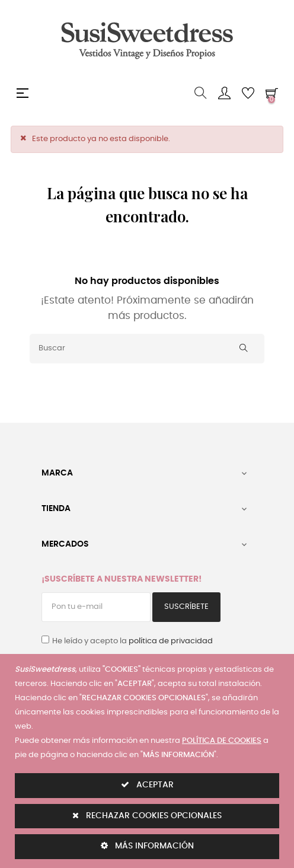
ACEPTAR (147, 785)
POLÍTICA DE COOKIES (222, 741)
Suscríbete (186, 607)
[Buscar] (147, 349)
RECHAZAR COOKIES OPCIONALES (147, 816)
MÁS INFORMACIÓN (147, 846)
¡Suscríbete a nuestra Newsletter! (122, 579)
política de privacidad (171, 641)
